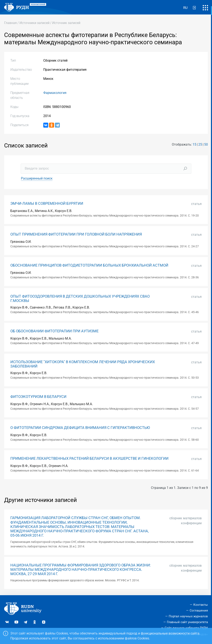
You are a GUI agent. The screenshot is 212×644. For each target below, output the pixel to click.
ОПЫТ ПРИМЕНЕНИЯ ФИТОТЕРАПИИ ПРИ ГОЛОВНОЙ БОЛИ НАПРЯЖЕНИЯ (76, 234)
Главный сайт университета (187, 622)
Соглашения (199, 610)
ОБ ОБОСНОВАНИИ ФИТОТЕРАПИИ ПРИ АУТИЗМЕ (54, 331)
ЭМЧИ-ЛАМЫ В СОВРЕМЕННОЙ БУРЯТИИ (47, 203)
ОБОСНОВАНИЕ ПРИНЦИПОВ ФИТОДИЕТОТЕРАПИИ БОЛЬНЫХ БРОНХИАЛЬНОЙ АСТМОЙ (89, 265)
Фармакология (55, 93)
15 (194, 144)
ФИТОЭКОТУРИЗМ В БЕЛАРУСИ (38, 397)
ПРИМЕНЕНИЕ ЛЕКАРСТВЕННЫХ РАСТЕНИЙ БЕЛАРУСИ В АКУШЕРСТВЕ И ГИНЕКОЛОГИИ (89, 458)
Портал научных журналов (188, 616)
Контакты (201, 605)
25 (200, 144)
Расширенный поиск (37, 178)
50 (206, 144)
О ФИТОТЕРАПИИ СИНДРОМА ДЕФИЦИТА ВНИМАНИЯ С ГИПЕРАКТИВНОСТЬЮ (80, 428)
